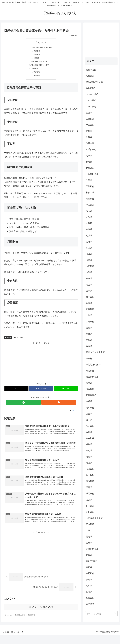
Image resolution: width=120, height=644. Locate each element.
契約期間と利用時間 (39, 63)
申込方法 (37, 74)
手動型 (36, 59)
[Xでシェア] (16, 391)
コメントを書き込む (41, 616)
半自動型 (37, 55)
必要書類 (37, 78)
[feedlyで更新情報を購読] (38, 405)
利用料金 (34, 70)
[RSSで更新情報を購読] (44, 405)
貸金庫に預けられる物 (40, 67)
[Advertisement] (41, 364)
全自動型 (37, 51)
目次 (38, 42)
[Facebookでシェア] (41, 391)
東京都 (8, 340)
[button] (115, 614)
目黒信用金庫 (19, 340)
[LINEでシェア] (66, 391)
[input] (101, 614)
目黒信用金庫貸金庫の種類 (42, 48)
